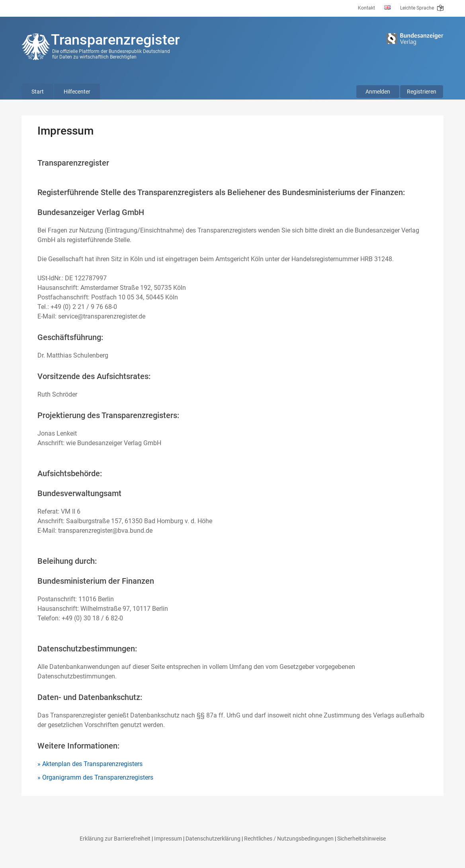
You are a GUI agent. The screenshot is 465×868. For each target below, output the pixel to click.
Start (38, 92)
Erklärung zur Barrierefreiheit (115, 839)
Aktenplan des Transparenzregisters (92, 764)
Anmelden (378, 92)
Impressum (168, 839)
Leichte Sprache (422, 8)
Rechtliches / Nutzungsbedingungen (289, 839)
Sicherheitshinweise (361, 839)
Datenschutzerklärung (213, 839)
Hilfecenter (77, 92)
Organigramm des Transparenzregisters (98, 777)
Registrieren (422, 92)
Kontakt (366, 8)
